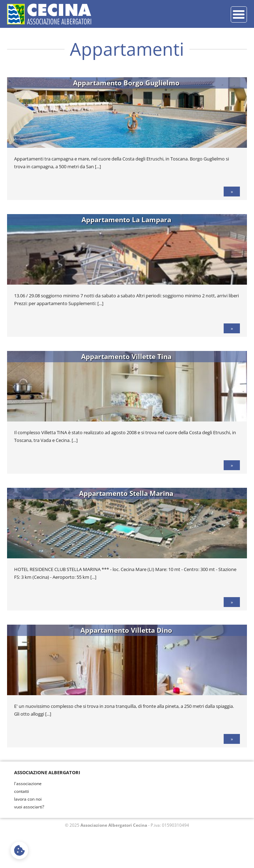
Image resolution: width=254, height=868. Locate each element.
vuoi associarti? (29, 807)
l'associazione (28, 784)
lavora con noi (28, 799)
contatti (22, 791)
